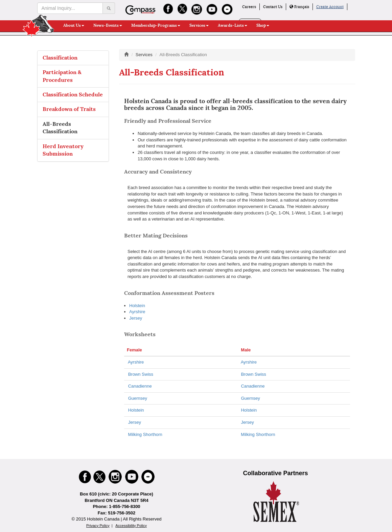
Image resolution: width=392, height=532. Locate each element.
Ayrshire (137, 312)
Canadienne (140, 386)
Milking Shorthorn (145, 434)
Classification (60, 58)
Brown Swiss (141, 374)
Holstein (137, 306)
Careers (249, 7)
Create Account (330, 7)
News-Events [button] (108, 25)
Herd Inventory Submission (63, 150)
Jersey (136, 318)
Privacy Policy (98, 526)
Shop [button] (263, 25)
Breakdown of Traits (69, 109)
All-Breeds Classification (60, 128)
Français (299, 7)
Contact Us (273, 7)
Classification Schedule (73, 95)
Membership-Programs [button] (156, 25)
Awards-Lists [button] (233, 25)
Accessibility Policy (131, 526)
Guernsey (138, 398)
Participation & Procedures (62, 76)
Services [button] (199, 25)
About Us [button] (74, 25)
